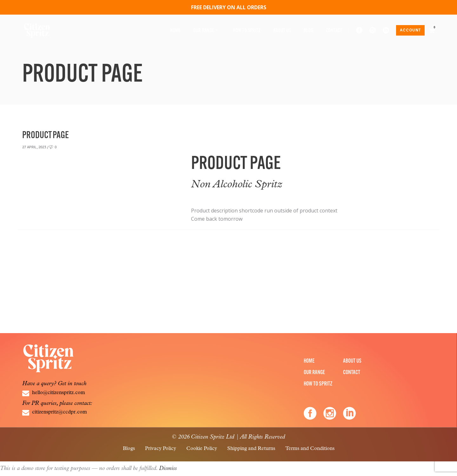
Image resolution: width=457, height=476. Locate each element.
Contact (352, 373)
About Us (352, 361)
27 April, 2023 (34, 147)
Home (309, 361)
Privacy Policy (161, 449)
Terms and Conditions (310, 449)
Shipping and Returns (251, 449)
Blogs (129, 449)
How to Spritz (318, 384)
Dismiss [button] (168, 469)
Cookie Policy (202, 449)
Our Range (314, 373)
